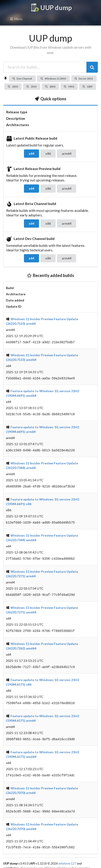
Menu (16, 19)
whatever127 (67, 856)
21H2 (13, 87)
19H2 (69, 87)
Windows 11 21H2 (53, 79)
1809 (87, 87)
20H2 (50, 87)
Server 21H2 (84, 79)
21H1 (31, 87)
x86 (48, 153)
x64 (31, 153)
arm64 (67, 153)
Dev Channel (22, 79)
